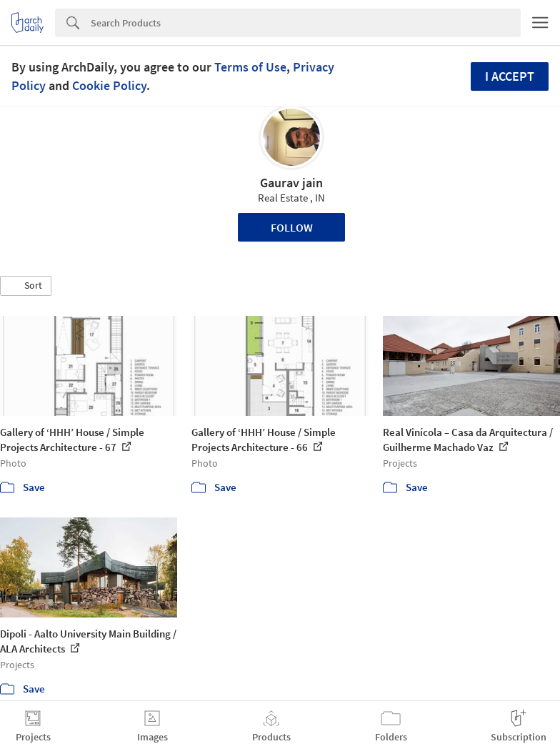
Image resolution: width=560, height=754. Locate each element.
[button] (26, 286)
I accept (510, 76)
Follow (292, 227)
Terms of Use (250, 67)
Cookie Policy (109, 85)
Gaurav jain (291, 183)
